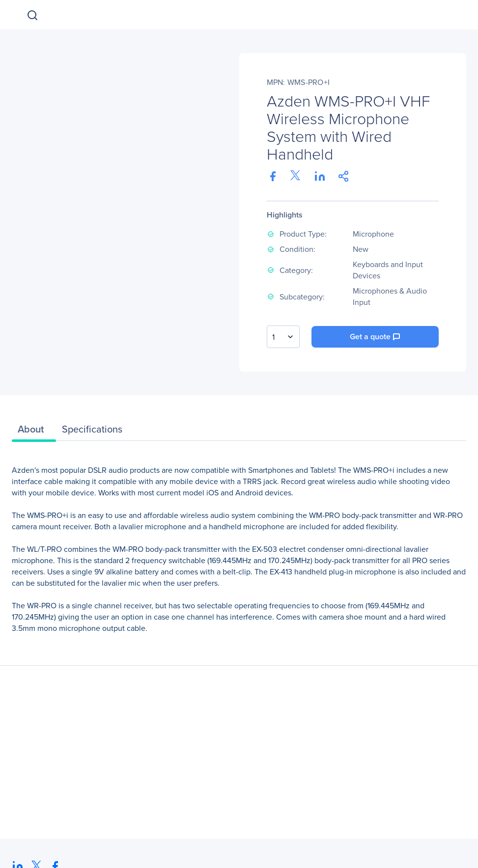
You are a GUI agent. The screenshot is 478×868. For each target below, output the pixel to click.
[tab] (34, 432)
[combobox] (283, 337)
